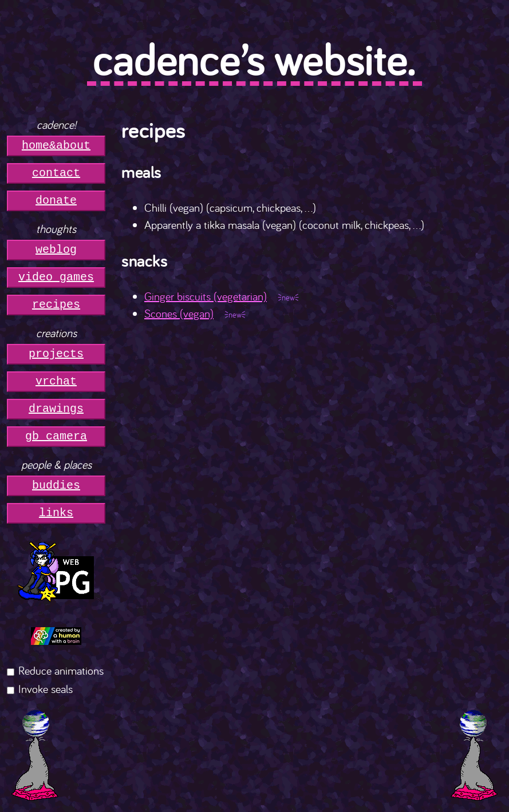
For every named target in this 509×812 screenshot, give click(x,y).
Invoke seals (46, 689)
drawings (56, 409)
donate (56, 201)
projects (56, 354)
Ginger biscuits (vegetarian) (206, 296)
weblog (56, 250)
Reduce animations (61, 670)
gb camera (56, 436)
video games (56, 277)
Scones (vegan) (179, 313)
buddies (56, 486)
